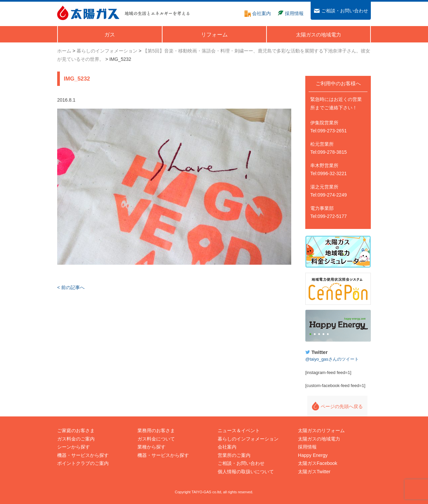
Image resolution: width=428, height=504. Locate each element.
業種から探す (151, 447)
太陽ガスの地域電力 (319, 439)
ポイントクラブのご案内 (83, 463)
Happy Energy (338, 326)
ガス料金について (156, 439)
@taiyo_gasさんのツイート (332, 359)
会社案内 (227, 447)
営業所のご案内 (234, 455)
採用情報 (307, 447)
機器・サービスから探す (83, 455)
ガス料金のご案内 (76, 439)
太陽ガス (88, 13)
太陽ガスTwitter (314, 472)
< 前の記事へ (71, 287)
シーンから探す (74, 447)
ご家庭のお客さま (76, 430)
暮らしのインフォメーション (248, 439)
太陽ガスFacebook (317, 463)
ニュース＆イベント (239, 430)
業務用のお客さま (156, 430)
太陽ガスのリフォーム (321, 430)
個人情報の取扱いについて (246, 472)
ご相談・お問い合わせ (241, 463)
